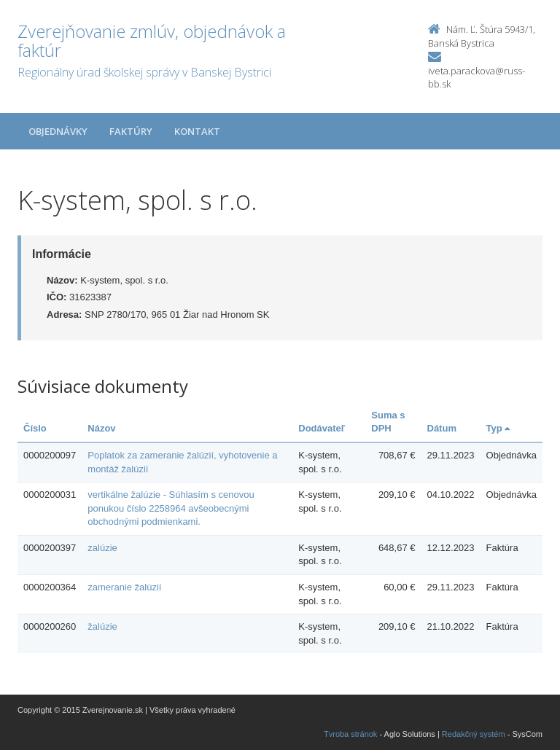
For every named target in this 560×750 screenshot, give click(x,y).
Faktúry (131, 131)
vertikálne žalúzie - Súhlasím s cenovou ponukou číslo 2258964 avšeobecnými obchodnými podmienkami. (171, 508)
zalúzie (102, 548)
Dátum (442, 428)
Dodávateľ (322, 428)
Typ (498, 428)
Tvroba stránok (350, 734)
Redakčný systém (474, 734)
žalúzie (102, 626)
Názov (101, 428)
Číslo (35, 428)
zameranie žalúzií (124, 587)
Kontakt (197, 131)
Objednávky (58, 131)
